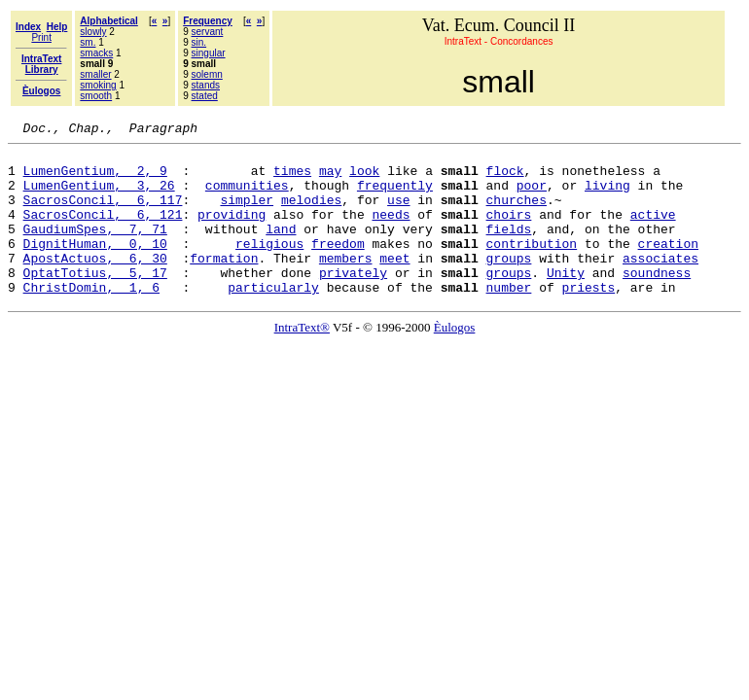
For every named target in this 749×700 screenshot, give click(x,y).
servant (208, 32)
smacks (96, 53)
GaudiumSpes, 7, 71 (95, 249)
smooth (96, 96)
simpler (247, 214)
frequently (395, 196)
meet (394, 284)
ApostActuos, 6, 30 (95, 284)
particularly (273, 319)
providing (232, 231)
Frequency (208, 21)
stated (205, 96)
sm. (88, 42)
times (292, 179)
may (330, 179)
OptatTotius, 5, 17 (95, 301)
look (364, 179)
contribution (531, 266)
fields (508, 249)
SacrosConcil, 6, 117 (103, 214)
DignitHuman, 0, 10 (95, 266)
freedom (338, 266)
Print (41, 37)
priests (588, 319)
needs (391, 231)
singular (209, 53)
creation (668, 266)
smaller (95, 74)
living (607, 196)
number (508, 319)
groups (508, 284)
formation (224, 284)
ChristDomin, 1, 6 (91, 319)
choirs (508, 231)
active (653, 231)
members (346, 284)
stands (206, 85)
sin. (199, 42)
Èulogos (455, 359)
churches (517, 214)
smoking (98, 85)
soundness (657, 301)
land (281, 249)
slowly (93, 32)
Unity (566, 301)
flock (505, 179)
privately (353, 301)
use (398, 214)
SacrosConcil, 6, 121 (103, 231)
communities (247, 196)
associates (660, 284)
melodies (311, 214)
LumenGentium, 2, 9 (95, 179)
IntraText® (302, 359)
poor (532, 196)
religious (269, 266)
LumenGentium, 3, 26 (99, 196)
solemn (207, 74)
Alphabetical (108, 21)
